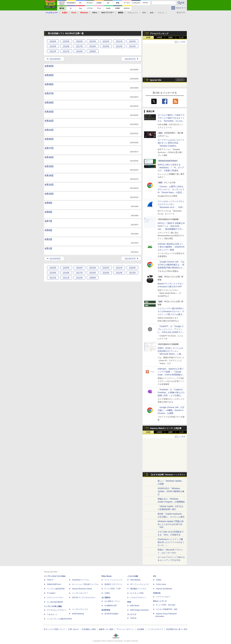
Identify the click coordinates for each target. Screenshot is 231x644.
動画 (152, 13)
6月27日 (49, 93)
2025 (66, 41)
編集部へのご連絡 (106, 629)
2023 (93, 41)
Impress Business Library (82, 589)
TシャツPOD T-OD (113, 589)
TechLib (133, 618)
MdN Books (135, 606)
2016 (93, 46)
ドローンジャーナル (55, 598)
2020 (132, 41)
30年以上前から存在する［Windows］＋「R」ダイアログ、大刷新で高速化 (171, 168)
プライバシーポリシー (125, 629)
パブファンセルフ (163, 597)
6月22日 (49, 121)
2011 (66, 51)
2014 (119, 46)
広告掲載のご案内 (89, 629)
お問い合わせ (73, 629)
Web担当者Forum (54, 584)
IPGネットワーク (160, 601)
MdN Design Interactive (139, 610)
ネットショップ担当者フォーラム (85, 584)
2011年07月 (130, 59)
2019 (53, 46)
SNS (144, 13)
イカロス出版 (133, 576)
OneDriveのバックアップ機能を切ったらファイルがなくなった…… (171, 542)
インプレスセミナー (80, 593)
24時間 (159, 38)
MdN (129, 602)
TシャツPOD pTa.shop (166, 605)
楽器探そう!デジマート (114, 584)
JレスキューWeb (137, 593)
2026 (53, 41)
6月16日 (49, 157)
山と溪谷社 (106, 598)
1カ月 (181, 38)
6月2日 (48, 239)
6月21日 (49, 130)
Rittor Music (107, 576)
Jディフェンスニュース (140, 584)
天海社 (159, 580)
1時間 (148, 38)
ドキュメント (133, 13)
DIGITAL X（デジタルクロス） (84, 598)
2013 (132, 46)
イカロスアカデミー (138, 598)
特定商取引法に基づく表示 (177, 629)
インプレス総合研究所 (56, 589)
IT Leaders (51, 593)
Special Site (156, 80)
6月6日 (48, 230)
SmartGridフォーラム (81, 580)
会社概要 (141, 629)
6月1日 (48, 249)
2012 (53, 51)
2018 (66, 46)
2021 (119, 41)
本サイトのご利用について (54, 629)
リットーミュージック (113, 580)
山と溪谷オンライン (112, 601)
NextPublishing (78, 614)
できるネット (52, 614)
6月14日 (49, 176)
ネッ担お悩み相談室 (55, 602)
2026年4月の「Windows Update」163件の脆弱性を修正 (171, 491)
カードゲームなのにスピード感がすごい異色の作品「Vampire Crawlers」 (171, 143)
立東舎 (107, 593)
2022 (106, 41)
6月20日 (49, 139)
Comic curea (161, 584)
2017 (79, 46)
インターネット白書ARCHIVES (59, 619)
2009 (93, 51)
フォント (161, 13)
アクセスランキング (159, 34)
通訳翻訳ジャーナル (138, 589)
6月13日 (49, 185)
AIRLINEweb (135, 580)
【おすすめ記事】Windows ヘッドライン (168, 475)
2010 (79, 51)
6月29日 (49, 75)
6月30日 (49, 66)
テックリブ (132, 614)
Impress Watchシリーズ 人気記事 (166, 428)
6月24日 (49, 103)
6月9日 (48, 203)
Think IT (50, 580)
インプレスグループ (155, 629)
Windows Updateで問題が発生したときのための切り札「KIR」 (171, 524)
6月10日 (49, 194)
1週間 (170, 38)
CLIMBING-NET (111, 606)
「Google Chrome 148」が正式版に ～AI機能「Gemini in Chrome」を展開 (171, 410)
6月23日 (49, 112)
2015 (106, 46)
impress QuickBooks (164, 589)
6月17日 (49, 148)
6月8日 (48, 212)
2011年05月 (55, 59)
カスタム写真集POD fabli (167, 609)
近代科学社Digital (111, 614)
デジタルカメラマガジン (57, 610)
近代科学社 (106, 610)
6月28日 (49, 84)
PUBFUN (157, 593)
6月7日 (48, 221)
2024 (79, 41)
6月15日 (49, 166)
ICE (155, 576)
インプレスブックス (80, 609)
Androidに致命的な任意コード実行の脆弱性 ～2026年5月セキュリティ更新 (171, 247)
